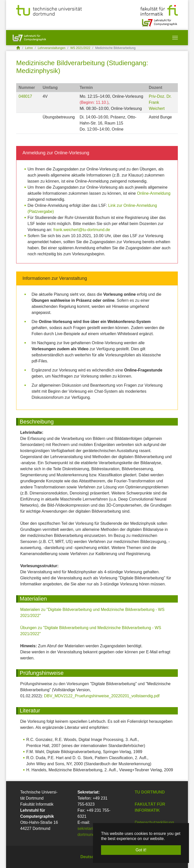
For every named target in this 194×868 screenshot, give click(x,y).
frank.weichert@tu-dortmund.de (82, 230)
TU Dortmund (150, 792)
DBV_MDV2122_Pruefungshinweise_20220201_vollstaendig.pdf (102, 696)
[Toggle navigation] (175, 38)
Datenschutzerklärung (154, 822)
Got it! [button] (141, 850)
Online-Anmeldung (154, 193)
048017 (25, 96)
